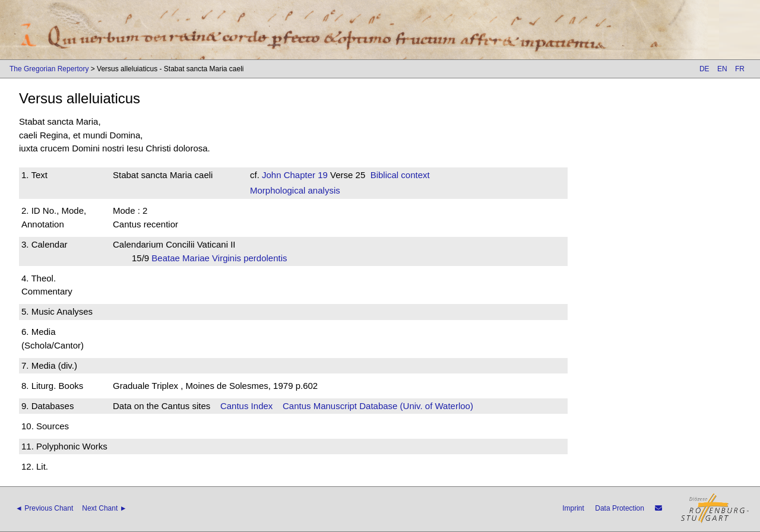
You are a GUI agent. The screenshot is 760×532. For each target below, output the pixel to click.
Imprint (573, 508)
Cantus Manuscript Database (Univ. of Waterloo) (378, 406)
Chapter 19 (305, 175)
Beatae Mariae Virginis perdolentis (223, 258)
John (272, 175)
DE (704, 69)
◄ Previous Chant (44, 508)
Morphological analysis (295, 190)
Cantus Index (246, 406)
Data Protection (620, 508)
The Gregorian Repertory (49, 69)
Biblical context (400, 175)
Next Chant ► (104, 508)
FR (740, 69)
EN (722, 69)
